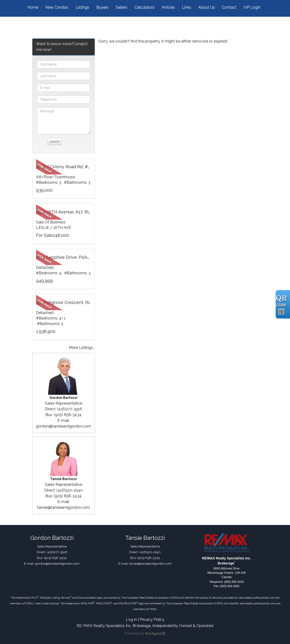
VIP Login (252, 7)
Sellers (121, 7)
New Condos (57, 7)
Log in (131, 620)
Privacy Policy (152, 620)
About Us (207, 7)
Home (33, 7)
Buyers (102, 7)
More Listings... (82, 348)
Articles (168, 7)
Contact (229, 7)
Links (187, 7)
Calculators (145, 7)
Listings (82, 7)
